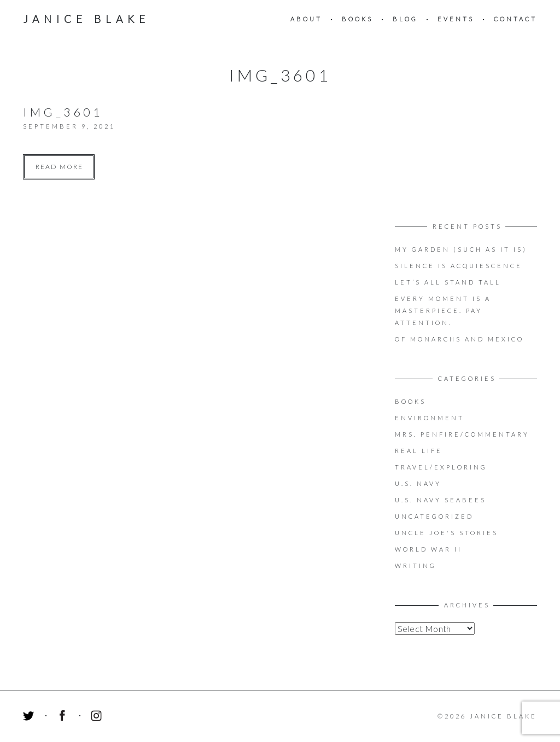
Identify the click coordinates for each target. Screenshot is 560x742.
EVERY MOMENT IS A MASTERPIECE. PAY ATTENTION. (443, 311)
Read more (59, 167)
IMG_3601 (63, 112)
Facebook (64, 717)
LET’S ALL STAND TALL (448, 282)
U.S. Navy (418, 483)
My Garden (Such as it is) (461, 249)
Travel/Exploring (441, 467)
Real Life (419, 451)
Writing (416, 566)
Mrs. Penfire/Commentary (462, 434)
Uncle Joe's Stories (447, 533)
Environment (430, 418)
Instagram (98, 717)
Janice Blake (86, 19)
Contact (515, 19)
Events (456, 19)
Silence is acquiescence (459, 266)
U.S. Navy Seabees (441, 500)
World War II (428, 549)
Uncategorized (434, 516)
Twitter (30, 717)
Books (357, 19)
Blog (405, 19)
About (306, 19)
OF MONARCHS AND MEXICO (459, 339)
